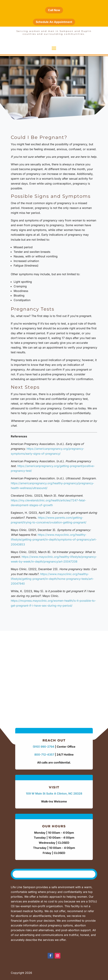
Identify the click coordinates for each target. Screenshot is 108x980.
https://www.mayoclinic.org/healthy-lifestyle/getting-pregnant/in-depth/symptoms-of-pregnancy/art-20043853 (54, 539)
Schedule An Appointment (54, 22)
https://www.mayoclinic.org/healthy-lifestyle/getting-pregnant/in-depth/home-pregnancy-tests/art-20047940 (52, 579)
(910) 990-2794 (44, 747)
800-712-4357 (44, 755)
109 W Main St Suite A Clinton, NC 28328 (54, 793)
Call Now (54, 10)
